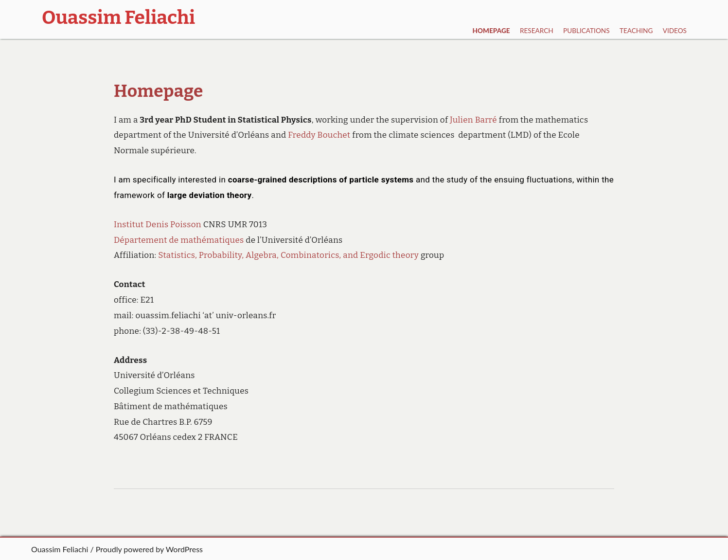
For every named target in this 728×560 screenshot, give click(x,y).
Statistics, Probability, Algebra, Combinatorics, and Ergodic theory (288, 255)
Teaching (636, 31)
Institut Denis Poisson (158, 225)
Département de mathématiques (179, 240)
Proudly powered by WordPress (149, 549)
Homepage (491, 31)
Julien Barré (473, 120)
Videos (675, 31)
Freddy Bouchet (319, 135)
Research (537, 31)
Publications (586, 31)
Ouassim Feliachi (60, 549)
